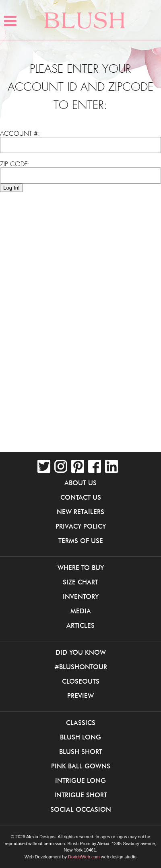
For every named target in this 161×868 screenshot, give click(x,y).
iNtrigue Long (80, 780)
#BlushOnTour (81, 667)
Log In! (11, 188)
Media (81, 611)
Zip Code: (15, 164)
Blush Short (81, 752)
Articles (80, 625)
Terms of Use (81, 541)
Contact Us (81, 497)
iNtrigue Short (81, 795)
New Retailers (80, 512)
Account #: (20, 134)
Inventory (81, 596)
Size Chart (80, 582)
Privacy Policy (81, 526)
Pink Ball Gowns (81, 766)
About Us (80, 483)
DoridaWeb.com (84, 857)
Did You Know (81, 652)
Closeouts (81, 681)
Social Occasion (81, 809)
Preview (80, 696)
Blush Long (80, 737)
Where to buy (81, 568)
